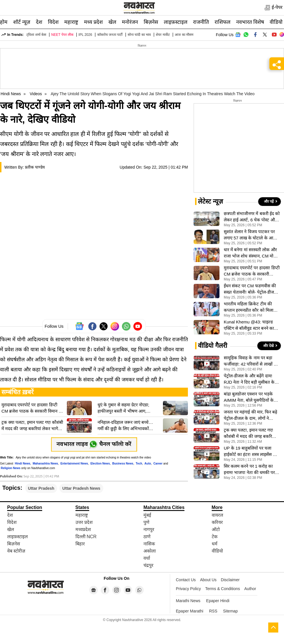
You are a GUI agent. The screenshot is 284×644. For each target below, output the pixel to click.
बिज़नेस (151, 22)
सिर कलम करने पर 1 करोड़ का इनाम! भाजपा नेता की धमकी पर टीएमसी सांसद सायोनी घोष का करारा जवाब (249, 470)
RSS (213, 611)
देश (39, 22)
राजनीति (201, 22)
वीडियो (276, 22)
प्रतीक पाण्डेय (35, 167)
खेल (112, 22)
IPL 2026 (85, 35)
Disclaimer (230, 580)
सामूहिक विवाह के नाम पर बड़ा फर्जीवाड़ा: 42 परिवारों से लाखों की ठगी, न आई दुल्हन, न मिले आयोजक (251, 361)
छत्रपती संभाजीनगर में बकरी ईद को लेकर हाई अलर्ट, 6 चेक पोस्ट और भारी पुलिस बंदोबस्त (252, 217)
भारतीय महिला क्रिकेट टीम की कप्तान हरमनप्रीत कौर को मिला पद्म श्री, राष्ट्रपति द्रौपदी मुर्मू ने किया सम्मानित (251, 307)
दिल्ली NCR (86, 537)
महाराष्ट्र (71, 22)
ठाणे (147, 537)
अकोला (150, 551)
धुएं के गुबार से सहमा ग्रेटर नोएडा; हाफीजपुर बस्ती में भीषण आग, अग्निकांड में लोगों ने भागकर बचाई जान (128, 408)
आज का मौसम (184, 35)
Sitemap (230, 611)
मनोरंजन (130, 22)
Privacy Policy (188, 589)
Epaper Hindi (218, 601)
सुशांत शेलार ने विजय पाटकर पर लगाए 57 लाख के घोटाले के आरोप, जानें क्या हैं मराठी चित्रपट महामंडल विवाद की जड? (252, 235)
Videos (36, 94)
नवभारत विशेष (250, 22)
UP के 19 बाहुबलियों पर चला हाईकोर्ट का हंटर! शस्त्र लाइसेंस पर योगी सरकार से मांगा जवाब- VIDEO (250, 452)
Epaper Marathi (190, 611)
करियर (217, 522)
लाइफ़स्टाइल (176, 22)
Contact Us (186, 580)
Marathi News (188, 601)
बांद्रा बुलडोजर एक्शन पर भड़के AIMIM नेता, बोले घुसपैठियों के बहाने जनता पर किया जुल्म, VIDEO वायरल (249, 397)
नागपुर (149, 529)
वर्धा (147, 558)
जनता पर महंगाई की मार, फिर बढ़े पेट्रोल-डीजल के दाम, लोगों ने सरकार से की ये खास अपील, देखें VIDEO (250, 415)
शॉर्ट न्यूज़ (22, 22)
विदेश (53, 22)
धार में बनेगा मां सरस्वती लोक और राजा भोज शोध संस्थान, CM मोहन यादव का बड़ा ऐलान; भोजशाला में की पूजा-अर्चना (251, 253)
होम (4, 22)
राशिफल (222, 22)
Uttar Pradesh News (81, 488)
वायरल (217, 515)
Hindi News (11, 94)
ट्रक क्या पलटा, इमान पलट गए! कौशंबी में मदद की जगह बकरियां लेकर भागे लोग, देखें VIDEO (32, 426)
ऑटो (216, 529)
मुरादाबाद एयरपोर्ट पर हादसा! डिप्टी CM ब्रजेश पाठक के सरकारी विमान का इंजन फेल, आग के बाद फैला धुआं (32, 408)
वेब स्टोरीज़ (16, 551)
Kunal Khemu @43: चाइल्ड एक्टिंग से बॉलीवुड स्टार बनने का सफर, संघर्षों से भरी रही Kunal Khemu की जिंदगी (249, 325)
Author (250, 589)
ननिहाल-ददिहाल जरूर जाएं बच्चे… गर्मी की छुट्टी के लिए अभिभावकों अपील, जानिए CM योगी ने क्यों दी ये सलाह (126, 426)
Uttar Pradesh (41, 488)
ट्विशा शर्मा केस (36, 35)
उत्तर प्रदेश (84, 522)
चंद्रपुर (148, 565)
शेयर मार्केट (163, 35)
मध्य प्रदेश (93, 22)
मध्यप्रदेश (83, 529)
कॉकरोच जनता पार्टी (110, 35)
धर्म (215, 544)
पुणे (146, 522)
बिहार (80, 544)
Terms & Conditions (222, 589)
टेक (215, 537)
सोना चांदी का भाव (139, 35)
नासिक (149, 544)
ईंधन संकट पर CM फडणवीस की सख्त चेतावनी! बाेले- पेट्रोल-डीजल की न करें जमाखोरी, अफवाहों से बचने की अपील (250, 289)
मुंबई (147, 515)
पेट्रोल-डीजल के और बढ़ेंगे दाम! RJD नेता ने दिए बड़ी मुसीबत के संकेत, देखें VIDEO (249, 379)
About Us (208, 580)
